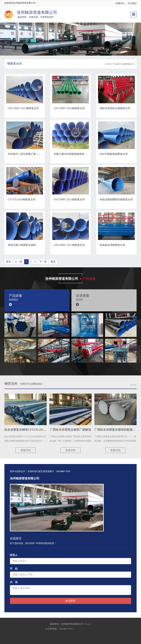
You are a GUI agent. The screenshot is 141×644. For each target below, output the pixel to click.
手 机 (14, 569)
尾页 (53, 262)
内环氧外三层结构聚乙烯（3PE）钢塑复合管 (33, 154)
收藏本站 (120, 3)
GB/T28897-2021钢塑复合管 (23, 108)
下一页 (43, 262)
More (133, 385)
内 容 (14, 582)
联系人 (14, 555)
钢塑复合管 (128, 64)
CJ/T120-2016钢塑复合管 (22, 200)
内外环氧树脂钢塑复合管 (114, 154)
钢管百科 (11, 384)
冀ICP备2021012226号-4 (85, 629)
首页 (109, 64)
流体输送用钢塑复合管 (112, 245)
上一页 (18, 262)
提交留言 (70, 601)
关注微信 (132, 3)
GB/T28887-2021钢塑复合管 (69, 200)
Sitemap (87, 624)
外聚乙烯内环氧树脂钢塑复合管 (72, 154)
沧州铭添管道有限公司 (37, 12)
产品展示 (117, 64)
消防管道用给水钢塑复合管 (115, 108)
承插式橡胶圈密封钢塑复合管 (116, 200)
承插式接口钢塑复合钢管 (22, 245)
